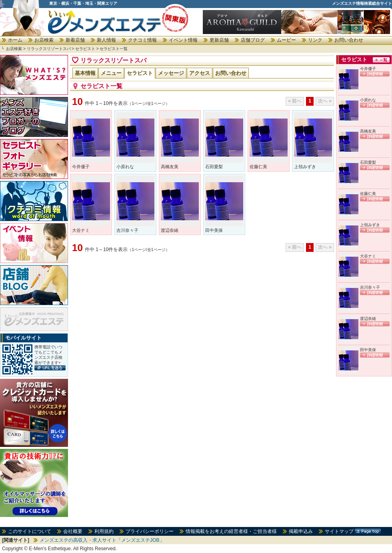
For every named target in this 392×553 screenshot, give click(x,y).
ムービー (286, 40)
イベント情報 (183, 40)
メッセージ (171, 73)
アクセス (200, 73)
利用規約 (104, 531)
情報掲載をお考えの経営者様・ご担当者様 (231, 531)
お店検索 (44, 40)
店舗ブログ (253, 40)
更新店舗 (219, 40)
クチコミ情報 (142, 40)
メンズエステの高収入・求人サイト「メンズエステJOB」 (102, 540)
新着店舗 (75, 40)
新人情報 (106, 40)
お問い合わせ (349, 40)
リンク (315, 40)
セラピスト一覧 (114, 49)
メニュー (111, 73)
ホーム (15, 40)
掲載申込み (301, 531)
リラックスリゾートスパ (49, 49)
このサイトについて (30, 531)
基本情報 (85, 73)
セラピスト (85, 49)
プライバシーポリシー (150, 531)
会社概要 (73, 531)
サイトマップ (339, 531)
